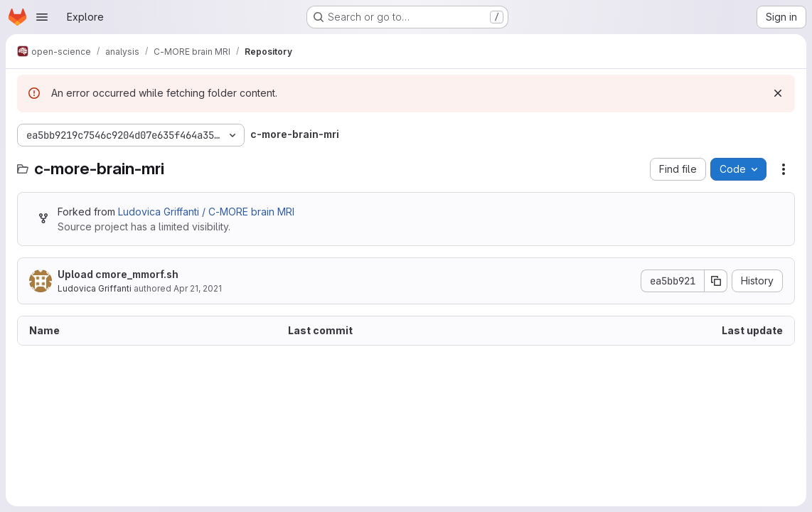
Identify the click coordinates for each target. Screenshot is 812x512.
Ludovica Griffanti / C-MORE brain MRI (206, 212)
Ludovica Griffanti (95, 288)
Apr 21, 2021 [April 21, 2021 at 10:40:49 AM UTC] (198, 288)
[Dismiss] (778, 93)
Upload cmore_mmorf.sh (118, 274)
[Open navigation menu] (42, 17)
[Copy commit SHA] (716, 281)
